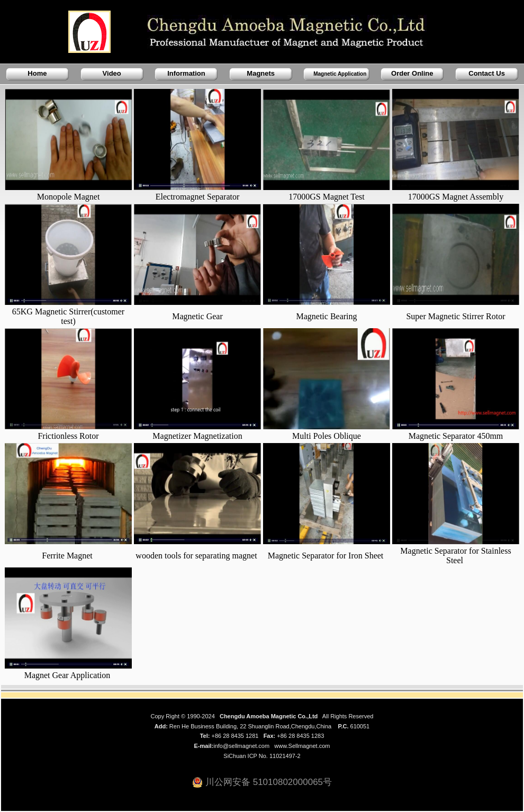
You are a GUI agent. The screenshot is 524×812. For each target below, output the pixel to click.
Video (112, 73)
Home (37, 73)
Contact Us (487, 73)
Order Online (412, 73)
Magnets (261, 73)
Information (186, 73)
